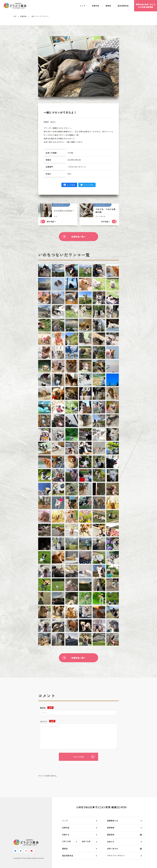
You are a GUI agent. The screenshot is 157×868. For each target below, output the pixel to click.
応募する (66, 835)
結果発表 (111, 828)
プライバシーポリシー (116, 856)
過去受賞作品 (123, 6)
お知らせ (111, 842)
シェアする (71, 185)
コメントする (78, 757)
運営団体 (111, 835)
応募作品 (95, 6)
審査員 (108, 6)
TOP (15, 16)
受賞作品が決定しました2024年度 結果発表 (146, 6)
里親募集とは (113, 821)
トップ (82, 6)
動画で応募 (86, 841)
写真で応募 (66, 841)
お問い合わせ (113, 849)
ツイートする (89, 185)
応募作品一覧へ (78, 237)
